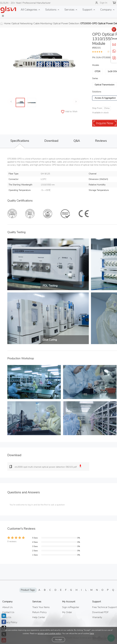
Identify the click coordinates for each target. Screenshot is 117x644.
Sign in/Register (71, 607)
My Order (67, 612)
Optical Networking (22, 23)
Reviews (101, 141)
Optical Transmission (105, 85)
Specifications (20, 142)
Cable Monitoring (43, 23)
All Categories (29, 10)
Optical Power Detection (66, 23)
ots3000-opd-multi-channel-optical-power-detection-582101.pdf (48, 466)
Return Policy (39, 612)
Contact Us (8, 612)
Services (69, 10)
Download (51, 141)
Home (7, 23)
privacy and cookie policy (49, 633)
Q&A (77, 141)
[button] (3, 16)
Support (87, 10)
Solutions (51, 10)
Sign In (104, 3)
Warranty (97, 617)
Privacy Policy (10, 622)
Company (106, 10)
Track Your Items (41, 607)
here (92, 633)
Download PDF (100, 612)
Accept (58, 640)
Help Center (39, 617)
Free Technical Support (104, 607)
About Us (7, 607)
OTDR (97, 71)
